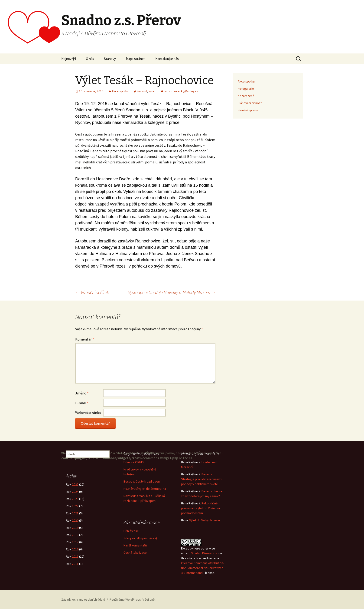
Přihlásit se (131, 531)
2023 (75, 499)
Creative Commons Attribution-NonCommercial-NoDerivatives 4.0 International (203, 568)
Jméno (82, 393)
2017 (75, 542)
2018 (75, 535)
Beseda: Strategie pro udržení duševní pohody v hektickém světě (202, 479)
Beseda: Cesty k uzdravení (142, 481)
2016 (75, 549)
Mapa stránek (136, 59)
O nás (90, 59)
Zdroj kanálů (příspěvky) (140, 538)
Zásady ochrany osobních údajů (83, 599)
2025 (75, 484)
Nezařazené (246, 96)
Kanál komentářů (135, 545)
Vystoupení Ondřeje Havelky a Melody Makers (172, 292)
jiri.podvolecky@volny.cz (181, 91)
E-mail (82, 403)
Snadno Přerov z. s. (204, 553)
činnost (142, 91)
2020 (75, 520)
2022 (75, 506)
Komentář (85, 339)
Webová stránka (88, 413)
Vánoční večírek (92, 292)
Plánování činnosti (250, 103)
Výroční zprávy (248, 110)
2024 (75, 492)
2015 (75, 556)
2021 (75, 513)
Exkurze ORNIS (134, 462)
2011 (75, 564)
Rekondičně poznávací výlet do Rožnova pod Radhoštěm (200, 508)
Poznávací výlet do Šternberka (145, 489)
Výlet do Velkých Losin (205, 520)
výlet (152, 91)
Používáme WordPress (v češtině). (133, 599)
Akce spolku (120, 91)
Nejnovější (69, 59)
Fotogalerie (246, 89)
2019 (75, 528)
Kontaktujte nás (167, 59)
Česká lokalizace (135, 553)
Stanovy (110, 59)
